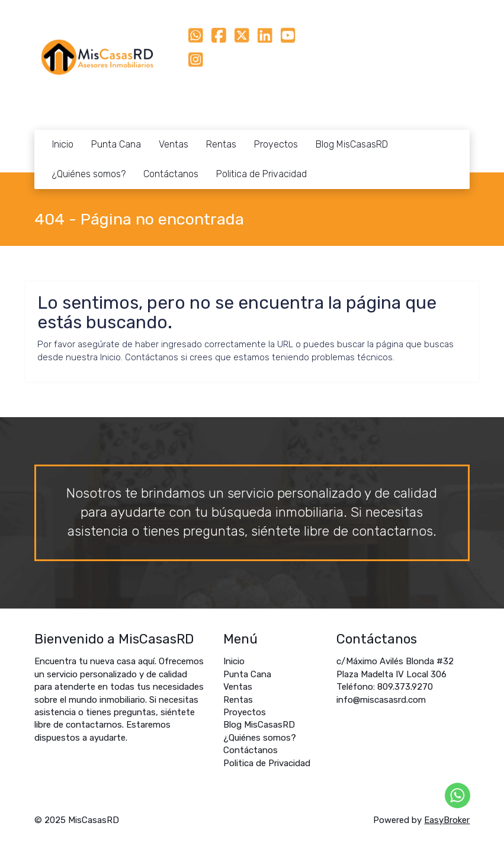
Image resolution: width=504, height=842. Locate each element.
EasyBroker (447, 820)
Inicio (63, 144)
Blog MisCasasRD (352, 144)
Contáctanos (171, 174)
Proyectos (276, 144)
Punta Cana (116, 144)
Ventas (174, 144)
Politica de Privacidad (261, 174)
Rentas (221, 144)
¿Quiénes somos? (89, 174)
